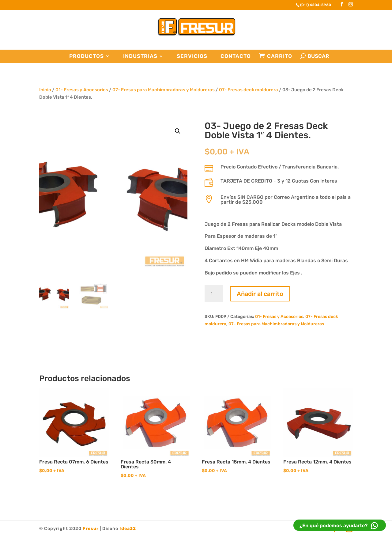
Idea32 (128, 529)
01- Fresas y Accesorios (82, 90)
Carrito (280, 56)
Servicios (192, 56)
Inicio (45, 90)
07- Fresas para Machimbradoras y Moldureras (164, 90)
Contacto (236, 56)
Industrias (140, 56)
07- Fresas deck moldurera (249, 90)
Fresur (91, 529)
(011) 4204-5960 (316, 5)
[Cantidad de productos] (214, 294)
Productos (87, 56)
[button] (178, 131)
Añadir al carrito (260, 294)
